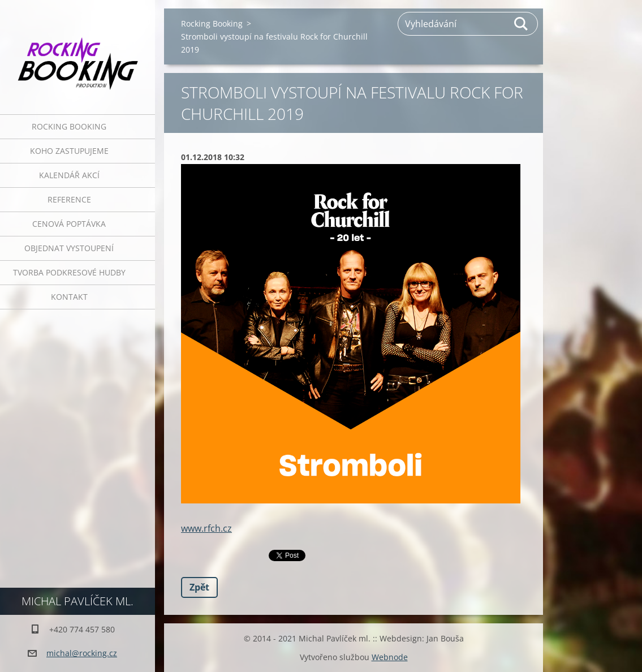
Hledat (522, 24)
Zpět (199, 587)
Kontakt (69, 297)
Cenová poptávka (69, 224)
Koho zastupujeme (69, 151)
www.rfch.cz (206, 528)
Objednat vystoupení (69, 248)
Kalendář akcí (69, 175)
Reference (69, 199)
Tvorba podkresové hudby (69, 272)
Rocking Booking (69, 126)
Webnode (390, 657)
